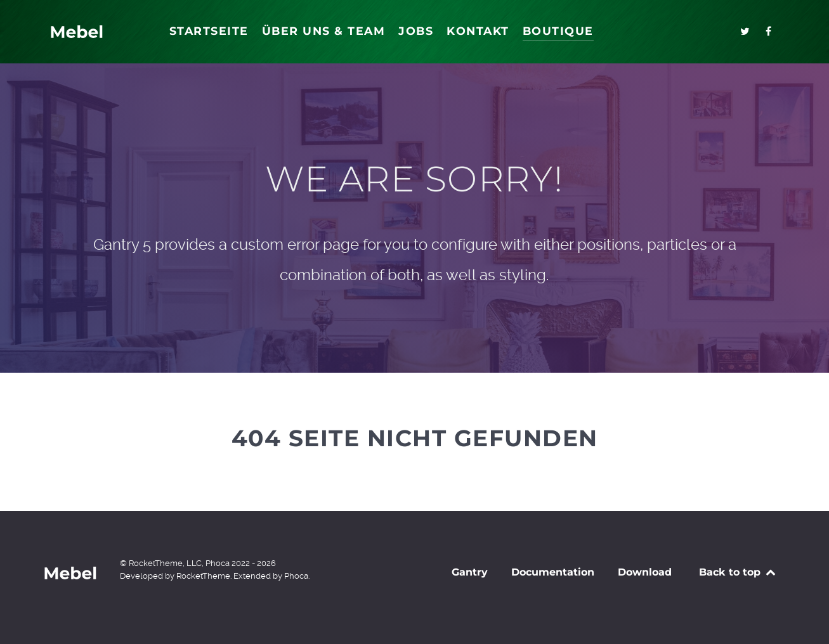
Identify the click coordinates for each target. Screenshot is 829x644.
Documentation (553, 572)
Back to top (738, 572)
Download (645, 572)
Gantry (470, 572)
